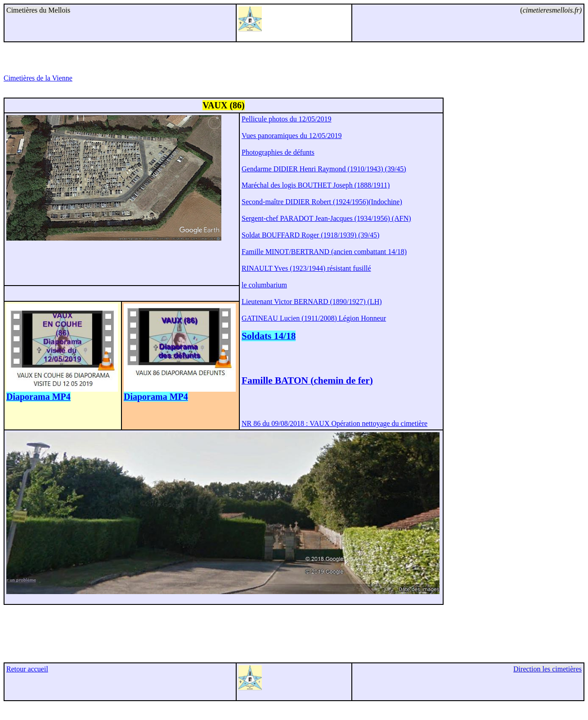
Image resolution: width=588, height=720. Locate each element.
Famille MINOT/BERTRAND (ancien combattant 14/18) (324, 252)
